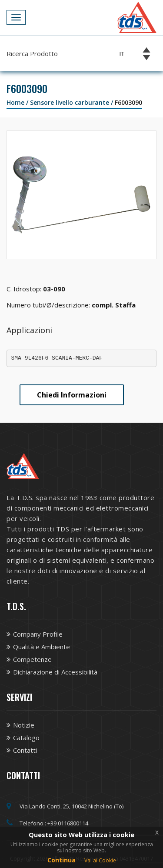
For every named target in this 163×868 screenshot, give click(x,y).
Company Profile (38, 634)
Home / (18, 102)
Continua (62, 860)
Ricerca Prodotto (32, 53)
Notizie (24, 725)
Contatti (25, 750)
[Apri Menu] (16, 17)
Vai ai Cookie (100, 860)
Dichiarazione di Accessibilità (55, 672)
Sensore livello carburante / (72, 102)
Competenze (32, 659)
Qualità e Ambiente (42, 647)
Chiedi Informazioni (72, 395)
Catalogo (26, 738)
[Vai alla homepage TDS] (137, 17)
